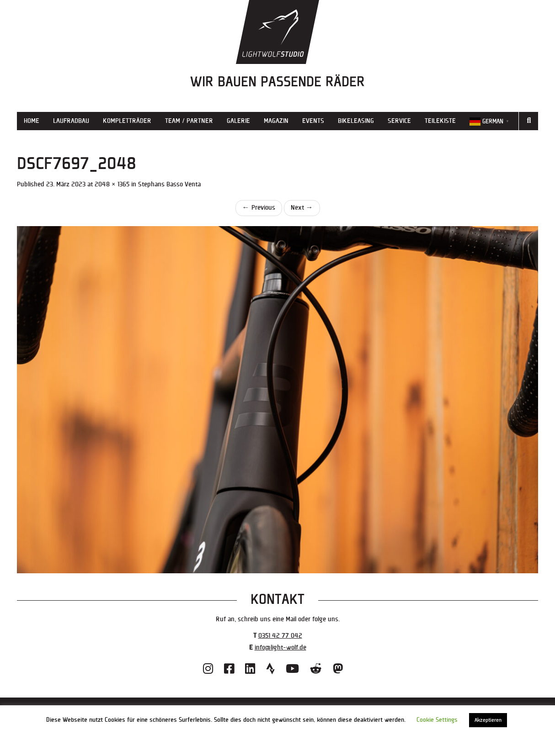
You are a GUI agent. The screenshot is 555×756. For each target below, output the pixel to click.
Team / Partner (189, 121)
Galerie (238, 121)
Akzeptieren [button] (488, 720)
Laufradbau (71, 121)
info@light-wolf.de (280, 648)
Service (399, 121)
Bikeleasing (356, 121)
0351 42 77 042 (280, 636)
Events (313, 121)
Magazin (276, 121)
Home (32, 121)
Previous (259, 208)
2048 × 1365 (112, 184)
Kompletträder (127, 121)
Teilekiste (440, 121)
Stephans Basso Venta (169, 184)
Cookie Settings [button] (437, 720)
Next (302, 208)
